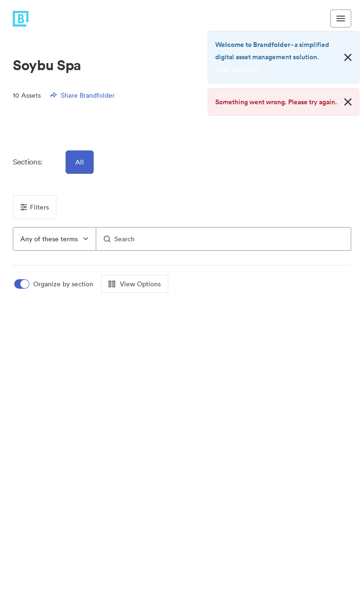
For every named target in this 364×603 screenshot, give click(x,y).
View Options (135, 284)
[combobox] (55, 239)
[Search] (224, 239)
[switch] (55, 284)
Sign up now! (237, 69)
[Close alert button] (348, 57)
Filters (35, 207)
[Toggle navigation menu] (341, 18)
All (80, 162)
